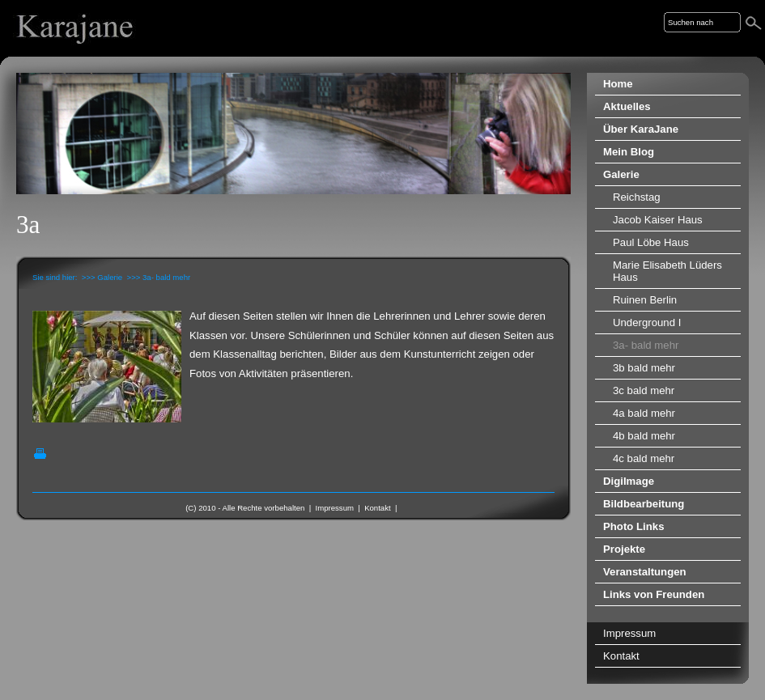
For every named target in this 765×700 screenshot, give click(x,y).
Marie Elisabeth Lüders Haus (667, 271)
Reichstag (637, 197)
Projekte (624, 549)
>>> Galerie (102, 277)
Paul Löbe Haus (651, 242)
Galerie (621, 174)
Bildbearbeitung (644, 504)
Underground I (647, 322)
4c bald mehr (644, 458)
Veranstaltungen (645, 572)
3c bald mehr (644, 390)
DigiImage (629, 481)
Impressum (335, 508)
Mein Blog (629, 152)
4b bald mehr (644, 436)
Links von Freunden (654, 594)
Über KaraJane (641, 129)
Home (618, 84)
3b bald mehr (644, 368)
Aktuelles (627, 106)
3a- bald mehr (646, 345)
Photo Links (633, 526)
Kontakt (378, 508)
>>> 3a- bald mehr (159, 277)
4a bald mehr (644, 413)
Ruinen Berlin (645, 300)
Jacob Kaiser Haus (658, 220)
